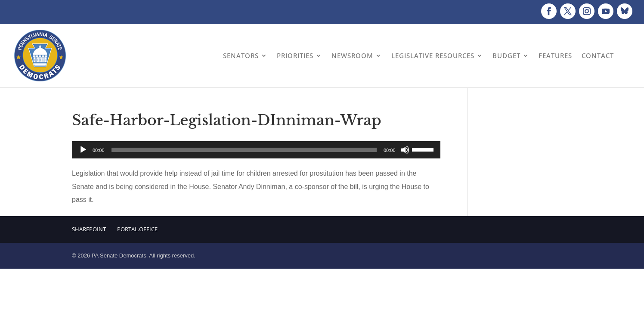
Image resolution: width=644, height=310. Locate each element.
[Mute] (405, 150)
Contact (598, 56)
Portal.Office (137, 229)
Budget (506, 56)
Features (555, 56)
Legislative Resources (433, 56)
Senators (241, 56)
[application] (256, 150)
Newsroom (352, 56)
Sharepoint (89, 229)
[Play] (83, 150)
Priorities (295, 56)
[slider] (244, 150)
